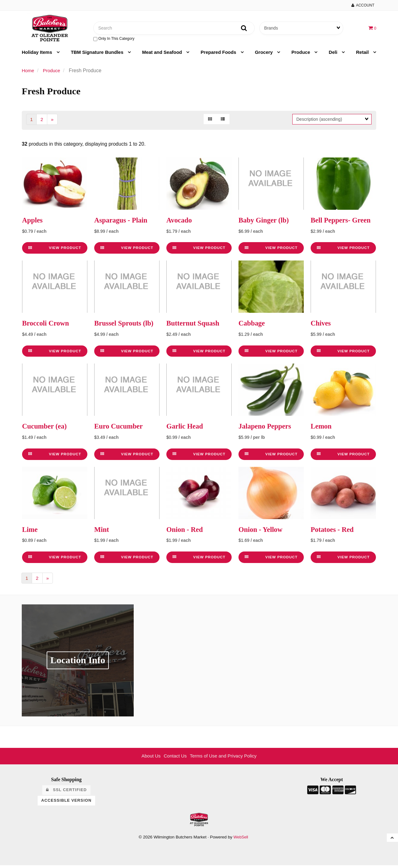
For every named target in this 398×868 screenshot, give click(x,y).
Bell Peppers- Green (343, 223)
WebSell (241, 840)
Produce (301, 54)
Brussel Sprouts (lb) (126, 326)
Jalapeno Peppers (267, 429)
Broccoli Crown (47, 326)
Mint (102, 532)
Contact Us (174, 759)
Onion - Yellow (262, 532)
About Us (148, 759)
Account (363, 5)
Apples (33, 223)
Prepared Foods (219, 54)
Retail (363, 54)
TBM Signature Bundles (98, 54)
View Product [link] (55, 250)
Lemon (322, 429)
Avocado (180, 223)
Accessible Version (67, 803)
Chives (321, 326)
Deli (334, 54)
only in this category (114, 40)
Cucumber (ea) (46, 429)
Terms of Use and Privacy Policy (225, 759)
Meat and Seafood (163, 54)
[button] (372, 29)
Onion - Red (186, 532)
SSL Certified (66, 793)
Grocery (265, 54)
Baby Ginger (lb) (265, 223)
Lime (30, 532)
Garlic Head (186, 429)
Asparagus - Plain (123, 223)
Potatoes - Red (334, 532)
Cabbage (253, 326)
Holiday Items (38, 54)
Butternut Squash (195, 326)
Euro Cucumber (120, 429)
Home (28, 73)
